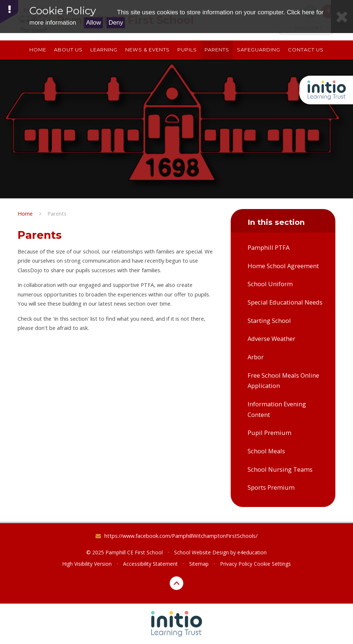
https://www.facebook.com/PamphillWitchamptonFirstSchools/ (181, 536)
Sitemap (199, 564)
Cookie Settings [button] (272, 564)
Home (25, 213)
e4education (252, 552)
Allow (93, 23)
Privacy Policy (236, 564)
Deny (116, 23)
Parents (57, 213)
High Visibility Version (87, 564)
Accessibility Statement (150, 564)
